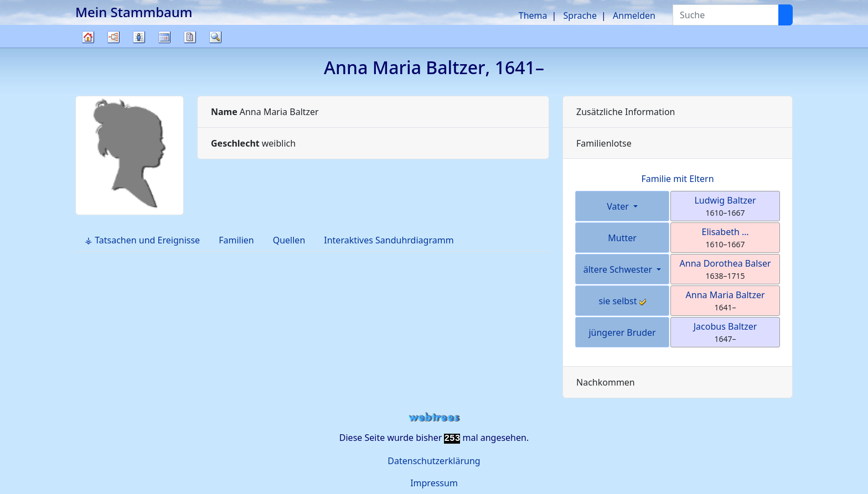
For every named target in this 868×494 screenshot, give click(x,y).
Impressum (434, 483)
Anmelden (634, 15)
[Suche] (786, 15)
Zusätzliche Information (626, 112)
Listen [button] (139, 37)
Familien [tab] (236, 240)
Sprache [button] (580, 15)
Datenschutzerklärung (434, 461)
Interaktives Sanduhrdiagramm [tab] (389, 240)
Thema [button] (533, 15)
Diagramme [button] (113, 37)
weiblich (253, 143)
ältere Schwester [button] (619, 269)
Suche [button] (215, 37)
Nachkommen (606, 382)
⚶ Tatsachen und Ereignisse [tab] (142, 240)
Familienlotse (604, 143)
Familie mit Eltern (677, 179)
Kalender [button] (164, 37)
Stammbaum (88, 47)
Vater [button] (619, 206)
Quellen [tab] (289, 240)
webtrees (434, 417)
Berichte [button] (190, 37)
